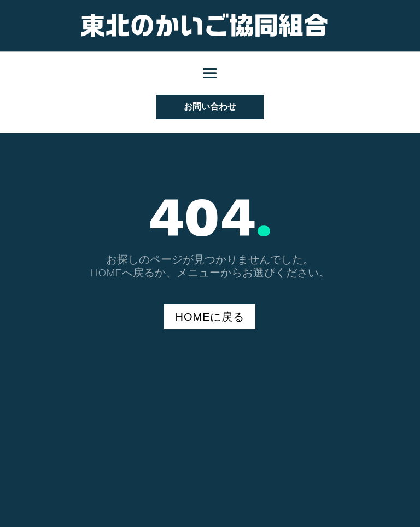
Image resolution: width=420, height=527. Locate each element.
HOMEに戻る (210, 317)
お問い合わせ (210, 106)
